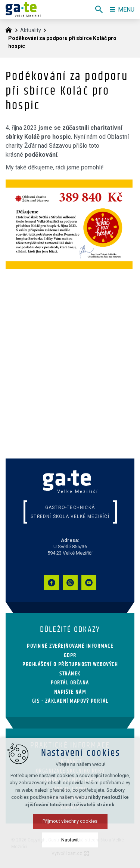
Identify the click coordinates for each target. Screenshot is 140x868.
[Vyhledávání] (99, 9)
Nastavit (70, 840)
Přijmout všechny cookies (70, 821)
